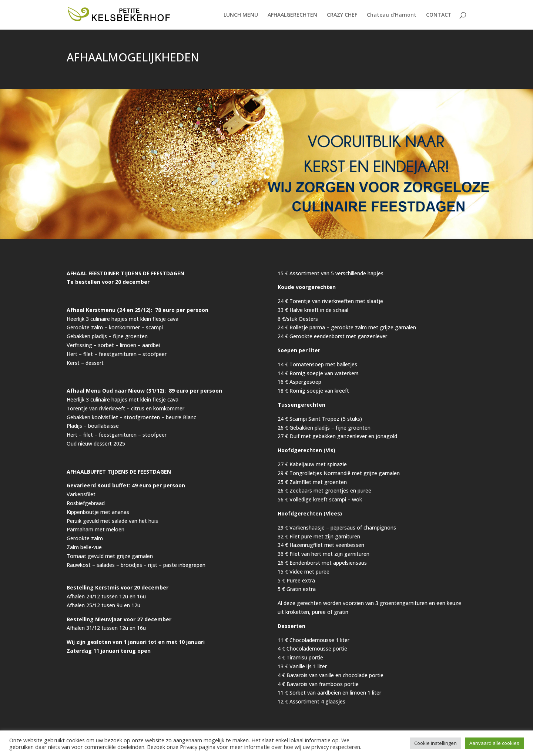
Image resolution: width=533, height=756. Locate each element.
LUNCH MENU (241, 15)
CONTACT (439, 15)
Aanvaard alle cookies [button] (494, 743)
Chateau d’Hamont (392, 15)
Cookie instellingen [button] (435, 743)
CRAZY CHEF (342, 15)
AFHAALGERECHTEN (292, 15)
